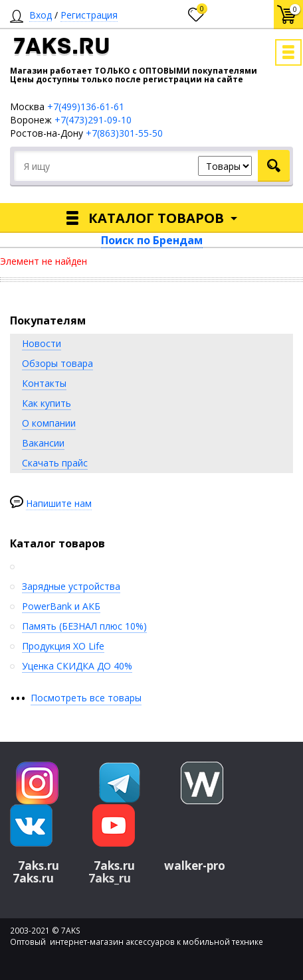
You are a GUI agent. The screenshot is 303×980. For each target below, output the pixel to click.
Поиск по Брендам (152, 240)
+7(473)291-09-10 (93, 120)
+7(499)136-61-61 (86, 106)
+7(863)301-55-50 (124, 133)
